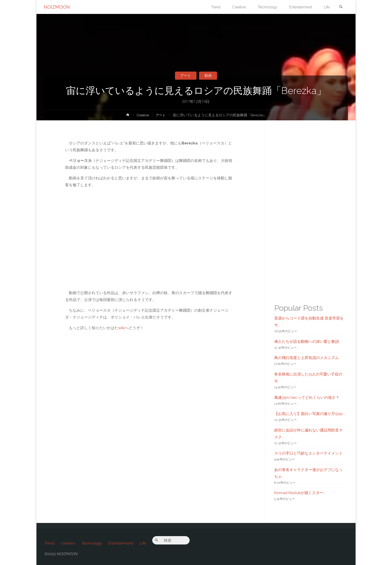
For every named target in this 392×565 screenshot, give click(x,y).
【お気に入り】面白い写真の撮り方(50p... (310, 414)
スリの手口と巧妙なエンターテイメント (308, 453)
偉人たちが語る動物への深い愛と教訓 (307, 342)
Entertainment (121, 543)
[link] (341, 7)
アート (185, 76)
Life (144, 543)
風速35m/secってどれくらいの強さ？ (307, 398)
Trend (49, 543)
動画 (209, 76)
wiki (122, 328)
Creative (143, 115)
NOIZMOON (57, 7)
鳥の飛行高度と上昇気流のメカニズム (307, 358)
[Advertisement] (150, 410)
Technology (92, 543)
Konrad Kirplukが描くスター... (300, 493)
